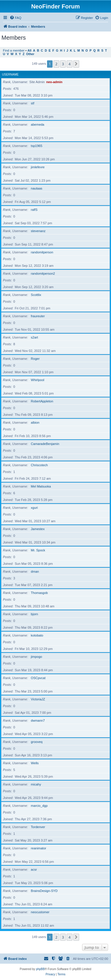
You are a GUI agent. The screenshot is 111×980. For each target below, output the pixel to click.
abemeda (38, 125)
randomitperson (42, 252)
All (29, 51)
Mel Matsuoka (41, 486)
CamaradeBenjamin (45, 444)
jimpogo (37, 657)
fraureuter (38, 316)
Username (10, 74)
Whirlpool (38, 380)
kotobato (37, 635)
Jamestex (38, 529)
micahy (36, 784)
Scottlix (36, 295)
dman (35, 571)
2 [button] (56, 64)
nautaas (37, 188)
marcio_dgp (39, 806)
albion (35, 422)
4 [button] (69, 64)
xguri (34, 508)
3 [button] (63, 64)
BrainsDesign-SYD (44, 891)
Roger (35, 359)
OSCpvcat (38, 678)
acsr (34, 869)
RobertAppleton (42, 401)
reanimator (39, 848)
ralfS (34, 210)
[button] (76, 64)
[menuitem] (15, 18)
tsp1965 (37, 146)
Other (30, 54)
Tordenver (38, 827)
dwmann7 (38, 720)
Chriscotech (39, 465)
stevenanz (38, 231)
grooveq (37, 742)
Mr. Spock (38, 550)
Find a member (14, 50)
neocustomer (40, 912)
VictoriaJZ (38, 699)
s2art (34, 337)
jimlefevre (38, 167)
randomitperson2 (43, 274)
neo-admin (54, 82)
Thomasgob (39, 593)
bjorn (34, 614)
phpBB (40, 969)
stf (33, 103)
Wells (35, 763)
